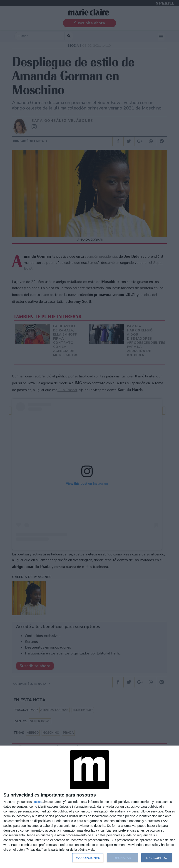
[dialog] (89, 807)
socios (37, 802)
